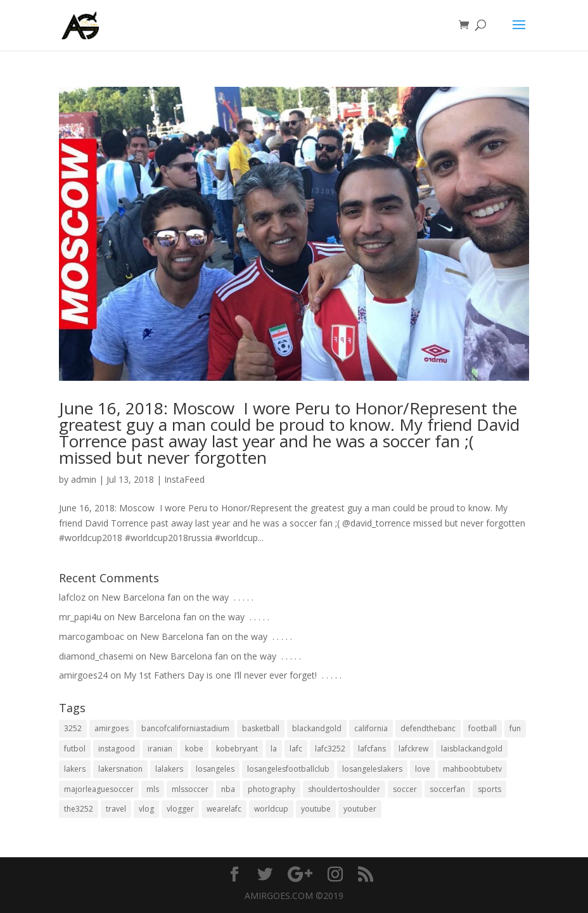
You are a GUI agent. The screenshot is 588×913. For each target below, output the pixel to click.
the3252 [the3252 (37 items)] (79, 809)
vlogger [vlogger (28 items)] (180, 809)
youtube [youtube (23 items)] (316, 809)
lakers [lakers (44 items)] (75, 769)
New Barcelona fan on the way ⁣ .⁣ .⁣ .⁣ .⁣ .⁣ (177, 597)
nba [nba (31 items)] (228, 789)
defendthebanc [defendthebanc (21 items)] (428, 728)
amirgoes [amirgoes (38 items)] (112, 728)
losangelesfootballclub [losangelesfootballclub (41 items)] (288, 769)
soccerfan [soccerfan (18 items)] (447, 789)
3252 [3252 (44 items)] (73, 728)
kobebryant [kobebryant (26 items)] (237, 749)
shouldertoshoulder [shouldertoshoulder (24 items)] (344, 789)
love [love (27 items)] (423, 769)
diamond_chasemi (96, 656)
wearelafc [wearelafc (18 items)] (224, 809)
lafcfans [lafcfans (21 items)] (372, 749)
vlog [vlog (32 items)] (146, 809)
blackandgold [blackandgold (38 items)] (317, 728)
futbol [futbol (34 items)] (75, 749)
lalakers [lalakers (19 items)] (169, 769)
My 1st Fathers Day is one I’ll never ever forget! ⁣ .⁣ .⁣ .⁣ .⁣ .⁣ (233, 675)
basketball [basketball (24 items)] (261, 728)
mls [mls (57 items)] (153, 789)
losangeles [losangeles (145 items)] (215, 769)
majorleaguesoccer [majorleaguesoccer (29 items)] (99, 789)
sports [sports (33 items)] (489, 789)
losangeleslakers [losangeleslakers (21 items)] (372, 769)
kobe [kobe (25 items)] (194, 749)
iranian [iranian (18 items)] (160, 749)
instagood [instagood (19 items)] (117, 749)
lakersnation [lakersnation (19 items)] (120, 769)
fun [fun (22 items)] (515, 728)
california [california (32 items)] (371, 728)
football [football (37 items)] (483, 728)
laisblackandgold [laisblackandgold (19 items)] (472, 749)
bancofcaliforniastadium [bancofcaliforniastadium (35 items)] (185, 728)
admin (84, 479)
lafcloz (72, 597)
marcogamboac (92, 636)
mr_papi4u (80, 617)
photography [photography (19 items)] (272, 789)
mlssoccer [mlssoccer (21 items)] (190, 789)
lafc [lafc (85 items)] (296, 749)
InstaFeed (184, 479)
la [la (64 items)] (274, 749)
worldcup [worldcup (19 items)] (271, 809)
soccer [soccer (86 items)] (405, 789)
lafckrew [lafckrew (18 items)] (413, 749)
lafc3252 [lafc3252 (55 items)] (330, 749)
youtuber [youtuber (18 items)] (360, 809)
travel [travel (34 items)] (116, 809)
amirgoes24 (83, 675)
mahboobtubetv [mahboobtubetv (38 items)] (472, 769)
